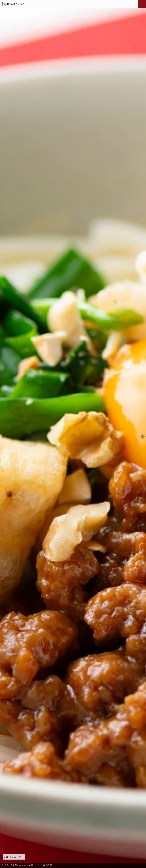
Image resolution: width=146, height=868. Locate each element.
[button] (63, 865)
